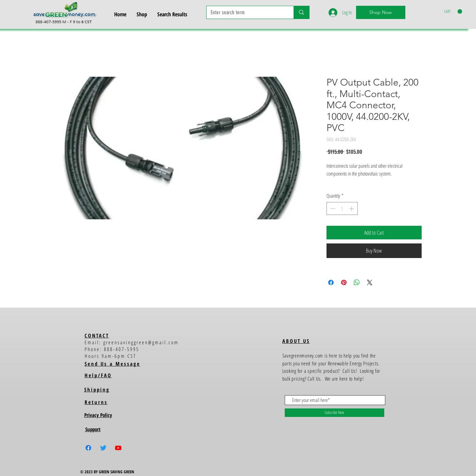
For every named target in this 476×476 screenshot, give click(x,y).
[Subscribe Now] (334, 413)
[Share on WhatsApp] (357, 282)
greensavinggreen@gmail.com (141, 342)
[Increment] (352, 209)
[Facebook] (88, 448)
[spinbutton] (342, 209)
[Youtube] (118, 448)
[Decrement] (332, 209)
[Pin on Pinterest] (344, 282)
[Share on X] (370, 282)
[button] (453, 12)
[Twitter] (103, 448)
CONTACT (97, 335)
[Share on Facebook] (331, 282)
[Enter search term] (245, 13)
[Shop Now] (381, 12)
